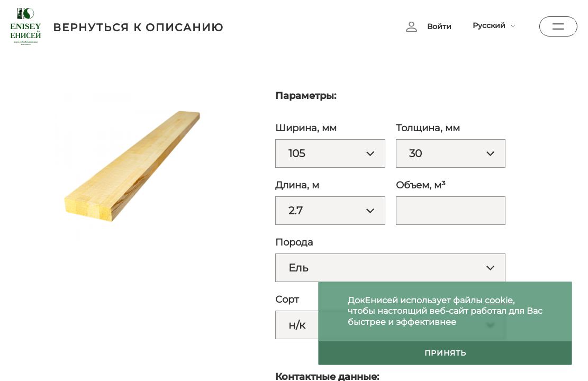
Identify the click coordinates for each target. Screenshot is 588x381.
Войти (439, 26)
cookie (499, 300)
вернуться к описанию (138, 28)
